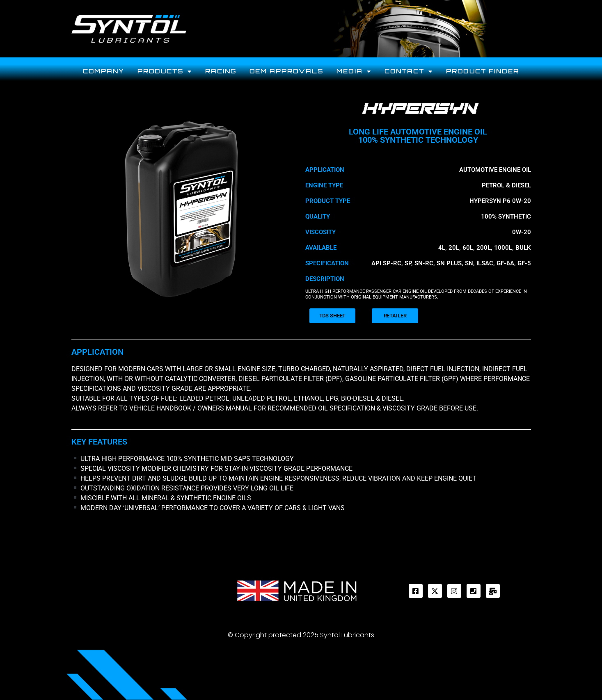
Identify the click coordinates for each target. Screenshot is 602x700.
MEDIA (354, 72)
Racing (221, 71)
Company (104, 71)
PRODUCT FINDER (483, 71)
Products (165, 72)
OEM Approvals (286, 71)
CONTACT (409, 72)
